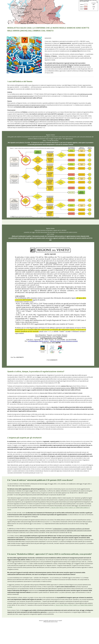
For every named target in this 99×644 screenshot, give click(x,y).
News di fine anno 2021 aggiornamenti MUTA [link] (11, 110)
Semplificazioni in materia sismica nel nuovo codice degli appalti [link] (10, 81)
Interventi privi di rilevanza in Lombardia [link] (11, 183)
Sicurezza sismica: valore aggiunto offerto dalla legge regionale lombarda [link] (11, 288)
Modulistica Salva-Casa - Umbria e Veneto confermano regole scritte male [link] (11, 67)
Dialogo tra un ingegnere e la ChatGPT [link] (9, 89)
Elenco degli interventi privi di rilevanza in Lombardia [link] (11, 133)
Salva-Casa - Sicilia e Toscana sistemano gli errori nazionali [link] (11, 52)
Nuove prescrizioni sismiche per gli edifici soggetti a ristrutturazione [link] (11, 26)
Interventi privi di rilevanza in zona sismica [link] (10, 201)
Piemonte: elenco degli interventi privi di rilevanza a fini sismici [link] (11, 140)
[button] (97, 2)
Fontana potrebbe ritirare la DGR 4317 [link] (10, 122)
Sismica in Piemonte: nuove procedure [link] (11, 105)
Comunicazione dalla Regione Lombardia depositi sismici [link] (11, 116)
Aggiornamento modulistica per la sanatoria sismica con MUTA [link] (11, 35)
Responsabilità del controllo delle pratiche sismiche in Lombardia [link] (11, 346)
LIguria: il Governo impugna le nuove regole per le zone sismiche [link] (10, 221)
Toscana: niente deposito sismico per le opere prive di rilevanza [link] (11, 242)
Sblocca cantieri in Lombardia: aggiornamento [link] (10, 273)
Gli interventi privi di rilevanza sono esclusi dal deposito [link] (11, 156)
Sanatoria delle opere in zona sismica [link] (11, 236)
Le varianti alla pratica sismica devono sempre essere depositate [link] (11, 334)
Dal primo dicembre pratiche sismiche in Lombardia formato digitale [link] (10, 326)
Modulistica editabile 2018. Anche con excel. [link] (11, 303)
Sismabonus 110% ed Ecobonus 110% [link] (11, 188)
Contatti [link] (5, 375)
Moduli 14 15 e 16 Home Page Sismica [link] (10, 127)
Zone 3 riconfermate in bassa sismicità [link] (11, 253)
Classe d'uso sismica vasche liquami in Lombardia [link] (10, 213)
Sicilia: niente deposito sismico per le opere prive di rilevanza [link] (11, 194)
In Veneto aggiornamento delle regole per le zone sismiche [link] (11, 148)
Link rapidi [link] (6, 362)
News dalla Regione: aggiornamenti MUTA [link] (11, 74)
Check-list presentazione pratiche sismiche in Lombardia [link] (11, 353)
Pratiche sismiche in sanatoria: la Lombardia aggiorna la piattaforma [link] (11, 44)
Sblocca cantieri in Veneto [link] (10, 248)
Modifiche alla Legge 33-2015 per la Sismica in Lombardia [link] (11, 259)
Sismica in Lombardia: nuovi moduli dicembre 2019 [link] (11, 266)
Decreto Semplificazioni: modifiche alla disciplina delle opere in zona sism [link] (11, 165)
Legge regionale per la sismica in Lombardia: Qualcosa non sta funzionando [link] (11, 310)
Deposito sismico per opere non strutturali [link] (11, 340)
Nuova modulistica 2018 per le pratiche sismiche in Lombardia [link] (11, 318)
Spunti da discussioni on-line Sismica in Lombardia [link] (10, 371)
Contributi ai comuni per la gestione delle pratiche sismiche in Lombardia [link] (11, 176)
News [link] (5, 20)
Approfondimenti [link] (8, 359)
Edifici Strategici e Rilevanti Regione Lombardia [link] (10, 280)
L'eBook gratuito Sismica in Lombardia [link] (10, 366)
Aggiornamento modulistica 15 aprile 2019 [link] (11, 297)
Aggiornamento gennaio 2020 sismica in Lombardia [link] (11, 229)
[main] (59, 29)
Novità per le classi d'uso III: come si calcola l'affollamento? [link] (11, 59)
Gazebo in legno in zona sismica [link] (10, 207)
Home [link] (5, 16)
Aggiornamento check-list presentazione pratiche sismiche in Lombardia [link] (11, 97)
